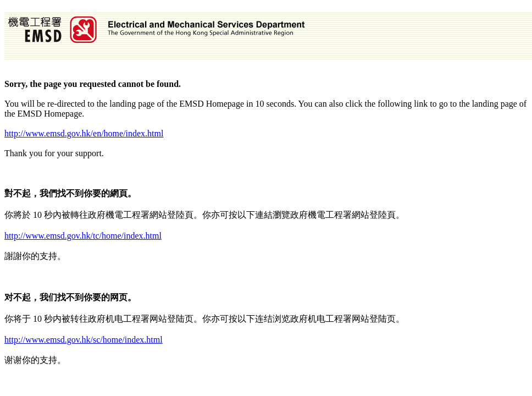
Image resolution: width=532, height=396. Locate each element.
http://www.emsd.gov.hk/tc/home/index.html (83, 236)
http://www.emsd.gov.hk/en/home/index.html (84, 133)
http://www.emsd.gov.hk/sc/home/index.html (84, 340)
